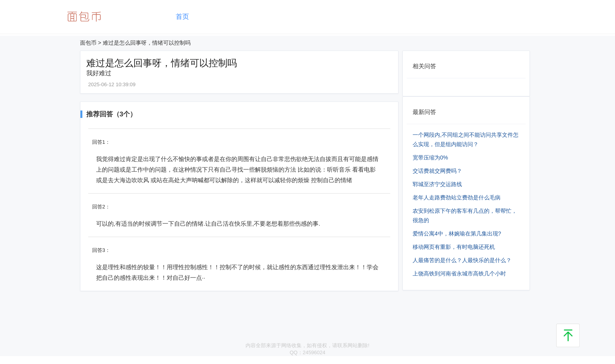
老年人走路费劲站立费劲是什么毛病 (457, 197)
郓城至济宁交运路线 (437, 184)
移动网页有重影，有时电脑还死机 (454, 247)
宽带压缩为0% (430, 158)
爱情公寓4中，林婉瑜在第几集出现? (457, 234)
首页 (182, 17)
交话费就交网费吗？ (437, 171)
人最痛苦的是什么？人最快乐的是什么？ (462, 260)
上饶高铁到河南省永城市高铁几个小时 (459, 273)
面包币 (88, 43)
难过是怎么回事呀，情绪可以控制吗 (147, 43)
